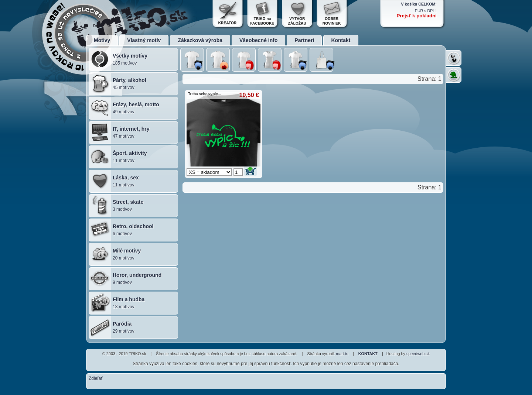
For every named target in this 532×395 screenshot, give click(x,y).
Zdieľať (96, 378)
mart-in (342, 354)
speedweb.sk (418, 354)
